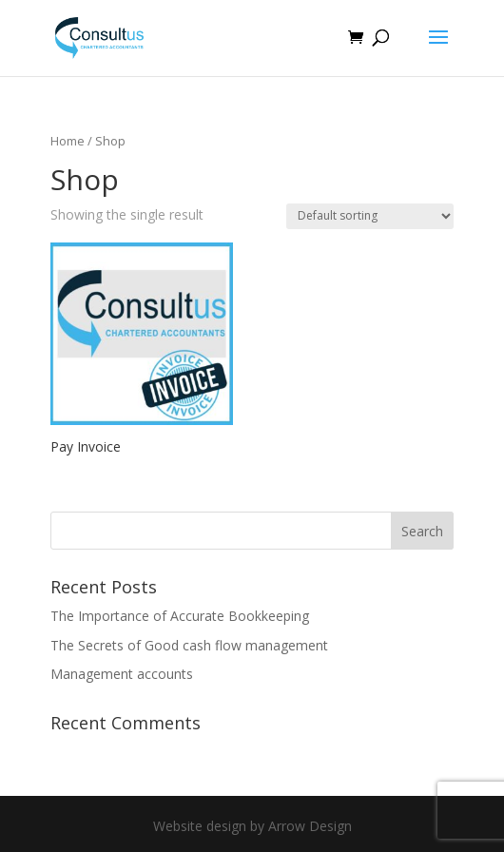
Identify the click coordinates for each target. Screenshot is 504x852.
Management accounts (122, 674)
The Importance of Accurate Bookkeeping (180, 616)
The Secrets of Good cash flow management (189, 645)
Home (68, 141)
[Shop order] (370, 216)
